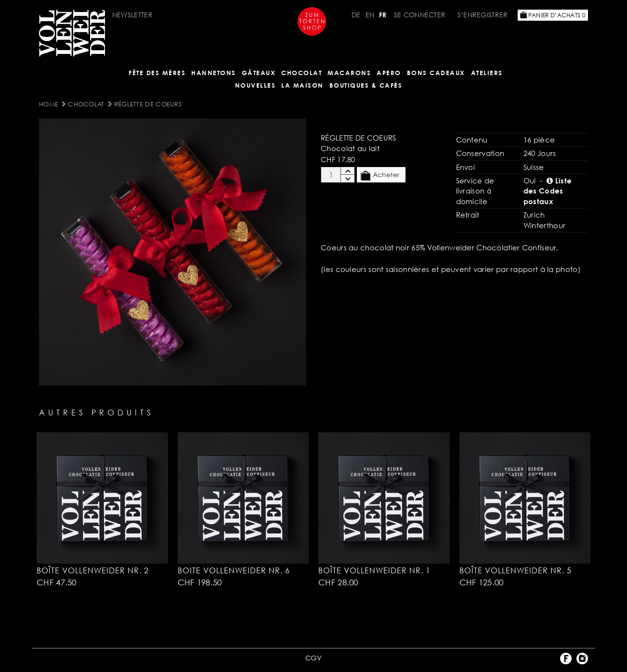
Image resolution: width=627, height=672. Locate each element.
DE (356, 15)
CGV (313, 658)
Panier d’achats (553, 15)
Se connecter (420, 15)
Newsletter (132, 15)
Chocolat (301, 73)
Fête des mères (157, 73)
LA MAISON (302, 85)
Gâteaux (259, 73)
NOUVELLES (255, 85)
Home (49, 104)
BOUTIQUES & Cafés (366, 85)
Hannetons (214, 73)
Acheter (380, 175)
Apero (389, 73)
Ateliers (487, 73)
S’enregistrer (483, 15)
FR (383, 15)
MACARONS (349, 73)
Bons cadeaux (436, 73)
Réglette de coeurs (148, 104)
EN (370, 15)
